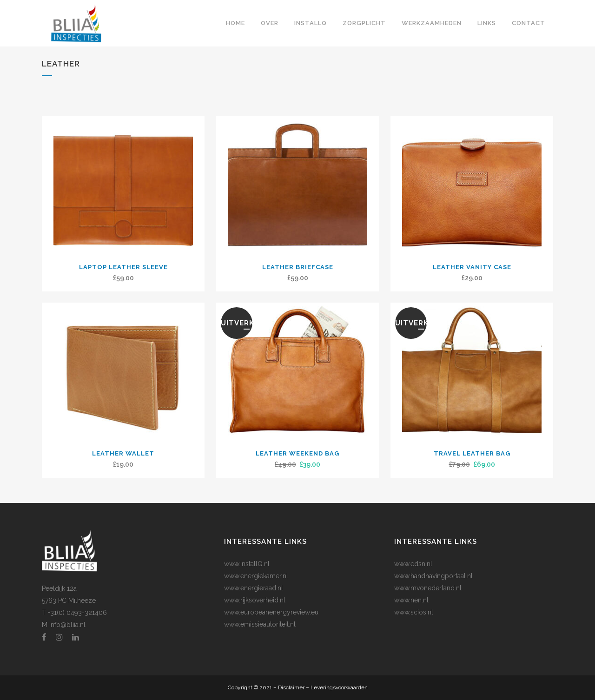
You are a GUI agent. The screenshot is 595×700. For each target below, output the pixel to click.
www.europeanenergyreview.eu (271, 612)
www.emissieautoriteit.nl (260, 624)
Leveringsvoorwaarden (339, 687)
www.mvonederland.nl (428, 588)
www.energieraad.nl (254, 588)
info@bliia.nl (67, 625)
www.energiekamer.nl (256, 576)
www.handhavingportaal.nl (433, 576)
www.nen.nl (411, 600)
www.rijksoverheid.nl (255, 600)
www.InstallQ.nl (247, 564)
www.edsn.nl (413, 564)
